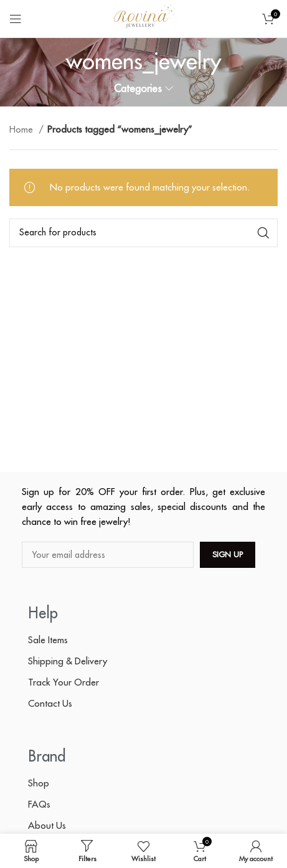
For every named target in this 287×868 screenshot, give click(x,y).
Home (22, 129)
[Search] (143, 233)
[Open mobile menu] (16, 19)
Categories (138, 89)
